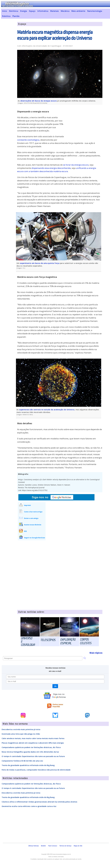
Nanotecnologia (95, 11)
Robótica (6, 16)
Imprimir (27, 505)
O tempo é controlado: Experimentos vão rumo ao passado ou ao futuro (33, 756)
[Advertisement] (84, 123)
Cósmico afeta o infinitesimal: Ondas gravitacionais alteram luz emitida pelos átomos (39, 802)
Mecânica (65, 11)
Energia (24, 11)
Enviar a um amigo (31, 518)
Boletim (43, 846)
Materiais (54, 11)
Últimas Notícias (34, 846)
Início (5, 11)
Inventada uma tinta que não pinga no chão (21, 734)
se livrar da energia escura (76, 165)
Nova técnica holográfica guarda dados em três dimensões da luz (30, 752)
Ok (55, 686)
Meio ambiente (78, 11)
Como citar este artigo (33, 512)
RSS (25, 531)
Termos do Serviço (65, 846)
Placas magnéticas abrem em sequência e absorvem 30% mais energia (33, 743)
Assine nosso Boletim (33, 525)
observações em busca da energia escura (38, 101)
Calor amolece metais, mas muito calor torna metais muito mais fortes (33, 738)
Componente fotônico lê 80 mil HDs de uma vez (22, 761)
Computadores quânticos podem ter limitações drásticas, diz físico (31, 747)
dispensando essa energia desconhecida (51, 168)
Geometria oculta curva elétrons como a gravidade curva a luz (29, 806)
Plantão (16, 16)
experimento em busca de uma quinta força (40, 263)
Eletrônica (14, 11)
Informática (43, 11)
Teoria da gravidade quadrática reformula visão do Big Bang (28, 765)
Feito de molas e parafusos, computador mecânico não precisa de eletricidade (36, 770)
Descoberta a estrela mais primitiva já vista (21, 729)
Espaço (32, 11)
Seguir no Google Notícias (35, 538)
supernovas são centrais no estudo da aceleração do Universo (47, 410)
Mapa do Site (78, 846)
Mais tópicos (96, 653)
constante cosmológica (28, 140)
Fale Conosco (53, 846)
